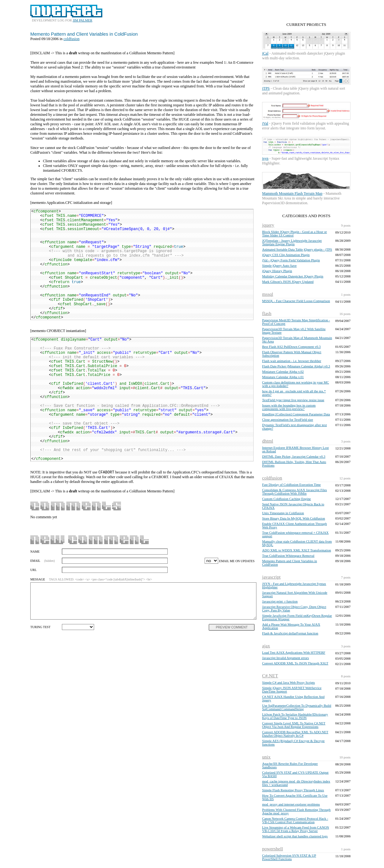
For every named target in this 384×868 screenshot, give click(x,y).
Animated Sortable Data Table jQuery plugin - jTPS (297, 250)
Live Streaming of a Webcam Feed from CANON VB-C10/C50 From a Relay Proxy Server (296, 829)
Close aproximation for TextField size (288, 420)
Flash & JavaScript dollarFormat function (290, 633)
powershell (273, 849)
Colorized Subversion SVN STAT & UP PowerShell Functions (289, 857)
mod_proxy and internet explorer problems (291, 804)
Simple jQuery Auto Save (279, 266)
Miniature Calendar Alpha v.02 (283, 372)
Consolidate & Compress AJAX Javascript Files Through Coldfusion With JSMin (294, 492)
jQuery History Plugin (277, 271)
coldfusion (272, 478)
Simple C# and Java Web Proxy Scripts (288, 683)
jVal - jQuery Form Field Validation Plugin (291, 260)
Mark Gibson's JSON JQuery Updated (288, 282)
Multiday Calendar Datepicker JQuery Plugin (293, 276)
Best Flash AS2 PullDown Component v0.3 (291, 347)
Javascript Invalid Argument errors (285, 658)
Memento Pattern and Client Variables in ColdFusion (84, 34)
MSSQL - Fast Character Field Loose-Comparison (296, 301)
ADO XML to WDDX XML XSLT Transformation (297, 550)
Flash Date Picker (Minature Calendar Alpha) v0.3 (296, 366)
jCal (265, 53)
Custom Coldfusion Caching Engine (286, 499)
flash (267, 313)
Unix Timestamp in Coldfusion (283, 513)
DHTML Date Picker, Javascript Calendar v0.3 (294, 457)
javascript (271, 577)
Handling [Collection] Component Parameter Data (296, 414)
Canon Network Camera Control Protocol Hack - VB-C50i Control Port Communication (295, 820)
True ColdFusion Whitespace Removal (288, 556)
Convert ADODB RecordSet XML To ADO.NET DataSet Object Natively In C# (295, 734)
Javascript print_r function (280, 601)
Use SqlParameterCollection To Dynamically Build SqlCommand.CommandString (297, 707)
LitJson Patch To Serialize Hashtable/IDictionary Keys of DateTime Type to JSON (295, 716)
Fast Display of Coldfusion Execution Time (291, 485)
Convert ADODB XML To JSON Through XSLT (295, 663)
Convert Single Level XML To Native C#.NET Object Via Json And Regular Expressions (294, 725)
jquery (268, 225)
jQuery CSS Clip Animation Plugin (286, 255)
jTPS (266, 88)
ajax (266, 646)
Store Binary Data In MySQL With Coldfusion (294, 518)
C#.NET (270, 676)
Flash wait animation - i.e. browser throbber (292, 361)
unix (266, 757)
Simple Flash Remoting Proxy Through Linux (293, 790)
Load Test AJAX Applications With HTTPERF (294, 653)
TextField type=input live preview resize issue (293, 400)
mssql (268, 294)
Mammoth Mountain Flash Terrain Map (292, 193)
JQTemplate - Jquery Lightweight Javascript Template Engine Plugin (292, 242)
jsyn (265, 158)
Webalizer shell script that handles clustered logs (295, 836)
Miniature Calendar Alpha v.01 (283, 377)
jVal (265, 123)
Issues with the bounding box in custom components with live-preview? (289, 407)
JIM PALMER (82, 20)
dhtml (268, 441)
